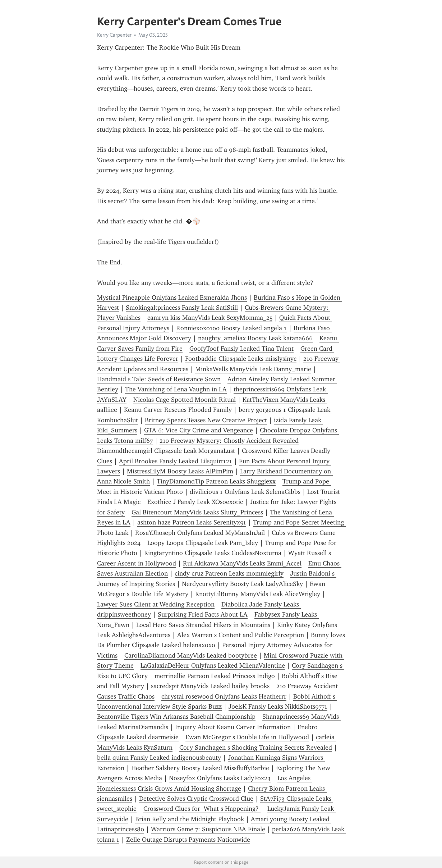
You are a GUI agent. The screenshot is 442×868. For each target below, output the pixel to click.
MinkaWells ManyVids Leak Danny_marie (253, 369)
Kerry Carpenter (114, 35)
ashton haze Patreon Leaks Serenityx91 (192, 522)
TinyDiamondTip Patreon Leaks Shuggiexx (216, 481)
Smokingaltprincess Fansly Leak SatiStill (182, 308)
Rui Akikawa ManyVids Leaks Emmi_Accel (242, 563)
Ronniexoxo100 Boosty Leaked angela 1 (231, 328)
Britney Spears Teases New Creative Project (206, 420)
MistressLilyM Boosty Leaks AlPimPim (180, 471)
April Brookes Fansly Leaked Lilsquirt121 (176, 461)
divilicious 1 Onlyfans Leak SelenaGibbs (245, 492)
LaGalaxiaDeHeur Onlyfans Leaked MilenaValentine (213, 665)
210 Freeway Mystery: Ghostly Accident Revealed (229, 441)
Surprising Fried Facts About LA (203, 614)
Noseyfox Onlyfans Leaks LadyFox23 (220, 778)
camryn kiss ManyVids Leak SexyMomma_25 (210, 318)
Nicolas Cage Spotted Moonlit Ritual (185, 400)
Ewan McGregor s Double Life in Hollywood (247, 737)
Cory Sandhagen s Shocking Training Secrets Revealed (256, 747)
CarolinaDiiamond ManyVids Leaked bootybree (191, 655)
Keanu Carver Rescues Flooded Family (178, 410)
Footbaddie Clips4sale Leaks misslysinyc (241, 359)
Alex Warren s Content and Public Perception (241, 635)
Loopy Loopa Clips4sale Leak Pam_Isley (203, 543)
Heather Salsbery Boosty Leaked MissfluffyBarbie (200, 768)
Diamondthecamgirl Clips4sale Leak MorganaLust (166, 451)
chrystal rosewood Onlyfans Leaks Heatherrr (224, 696)
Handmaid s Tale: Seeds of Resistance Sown (159, 379)
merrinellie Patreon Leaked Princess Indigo (215, 676)
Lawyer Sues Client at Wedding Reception (156, 604)
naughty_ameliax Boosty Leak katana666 (255, 338)
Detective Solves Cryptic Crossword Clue (196, 799)
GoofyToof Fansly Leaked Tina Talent (241, 349)
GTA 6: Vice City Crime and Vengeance (199, 430)
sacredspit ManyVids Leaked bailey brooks (210, 686)
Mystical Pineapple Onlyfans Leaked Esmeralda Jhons (172, 297)
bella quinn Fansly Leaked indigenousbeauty (159, 758)
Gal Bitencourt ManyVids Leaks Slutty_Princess (197, 512)
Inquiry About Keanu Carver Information (233, 727)
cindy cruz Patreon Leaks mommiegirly (229, 573)
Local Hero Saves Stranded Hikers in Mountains (203, 625)
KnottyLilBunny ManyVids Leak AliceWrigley (258, 594)
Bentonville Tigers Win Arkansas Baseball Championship (176, 717)
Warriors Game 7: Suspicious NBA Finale (208, 829)
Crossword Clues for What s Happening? (202, 809)
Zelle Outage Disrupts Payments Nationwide (188, 840)
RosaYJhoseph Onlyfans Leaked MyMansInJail (200, 533)
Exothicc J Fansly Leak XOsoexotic (195, 502)
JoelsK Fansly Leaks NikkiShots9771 (278, 706)
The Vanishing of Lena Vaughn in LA (176, 389)
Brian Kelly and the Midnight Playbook (190, 819)
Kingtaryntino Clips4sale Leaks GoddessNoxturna (213, 553)
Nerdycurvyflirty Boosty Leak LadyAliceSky (242, 584)
